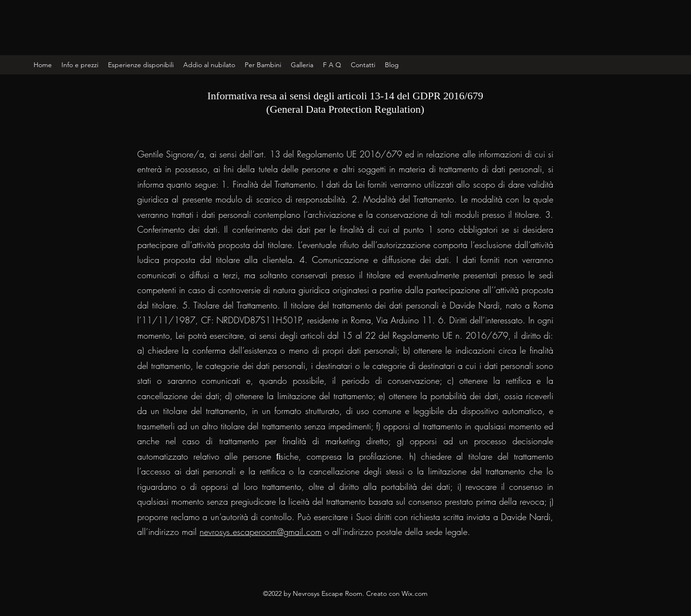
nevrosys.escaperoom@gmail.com (261, 532)
